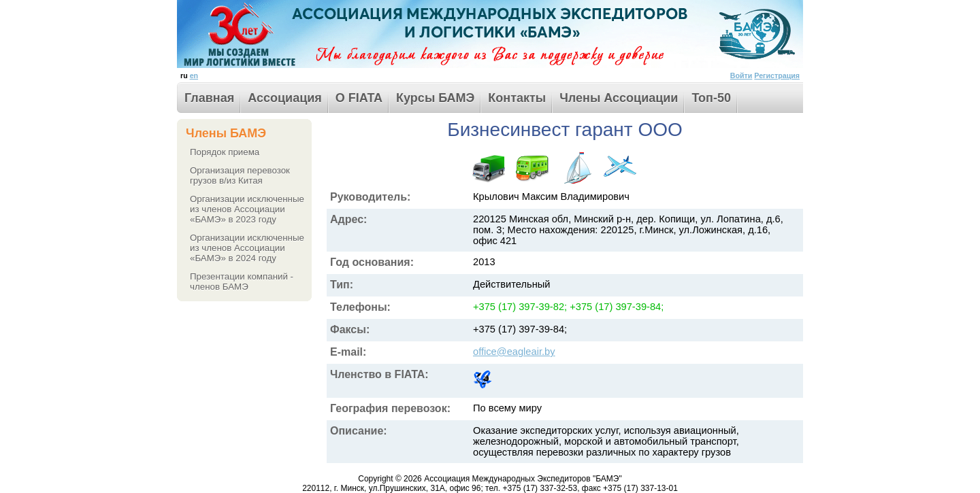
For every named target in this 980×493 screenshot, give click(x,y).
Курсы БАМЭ (435, 98)
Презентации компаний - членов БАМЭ (242, 282)
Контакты (517, 98)
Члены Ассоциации (619, 98)
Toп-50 (711, 98)
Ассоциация (285, 98)
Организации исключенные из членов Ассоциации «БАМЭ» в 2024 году (247, 248)
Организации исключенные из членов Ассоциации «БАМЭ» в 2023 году (247, 209)
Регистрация (777, 75)
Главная (209, 98)
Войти (741, 75)
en (194, 75)
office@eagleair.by (514, 352)
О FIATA (359, 98)
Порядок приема (225, 152)
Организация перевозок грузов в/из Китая (240, 175)
